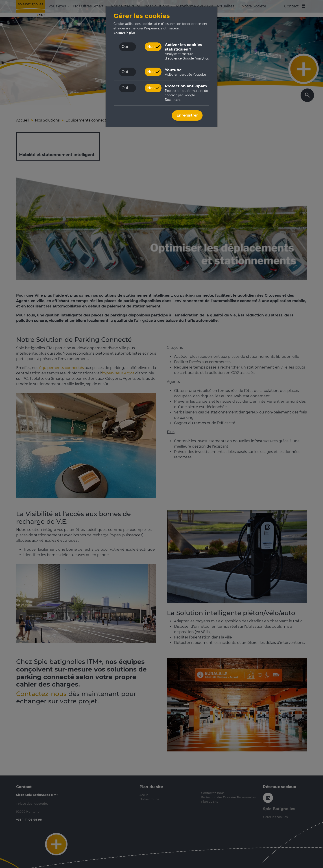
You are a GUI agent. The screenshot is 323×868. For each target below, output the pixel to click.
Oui (125, 47)
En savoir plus (124, 33)
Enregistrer (187, 115)
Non (151, 47)
